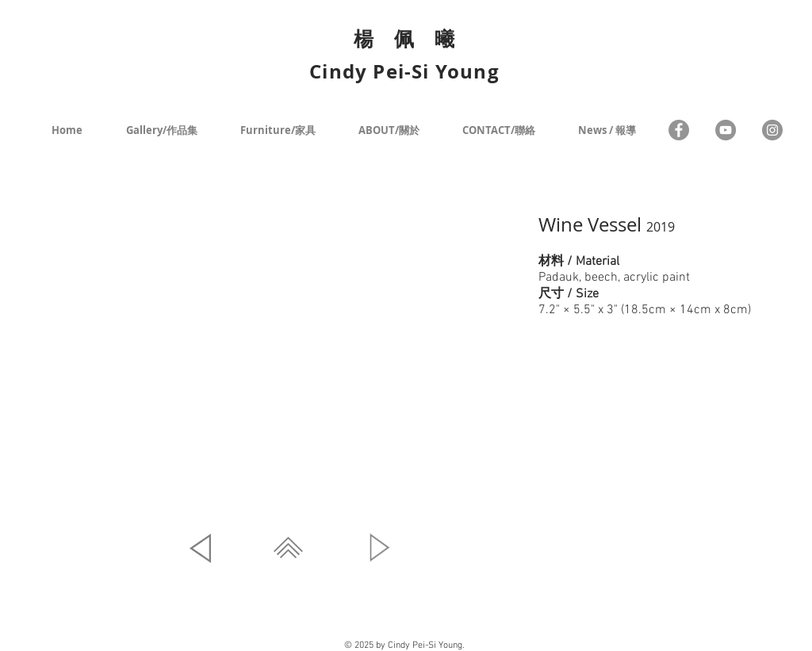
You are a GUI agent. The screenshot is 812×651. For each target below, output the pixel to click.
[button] (290, 358)
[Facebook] (679, 130)
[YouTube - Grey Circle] (726, 130)
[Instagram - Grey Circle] (772, 130)
